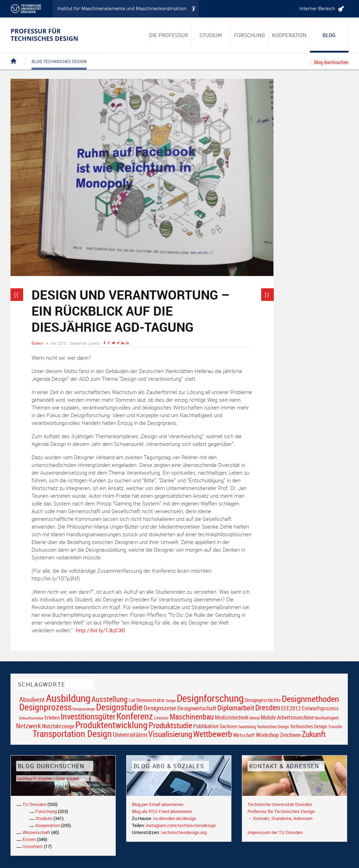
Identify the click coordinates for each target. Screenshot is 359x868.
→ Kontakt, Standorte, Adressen (280, 818)
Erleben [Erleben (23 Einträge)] (52, 717)
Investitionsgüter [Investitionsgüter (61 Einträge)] (88, 716)
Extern (37, 343)
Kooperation (48, 825)
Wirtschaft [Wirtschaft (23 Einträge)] (244, 735)
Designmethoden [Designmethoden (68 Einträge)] (310, 698)
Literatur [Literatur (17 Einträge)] (161, 718)
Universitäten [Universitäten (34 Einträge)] (130, 734)
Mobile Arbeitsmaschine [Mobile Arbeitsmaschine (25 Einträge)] (287, 717)
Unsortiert (33, 846)
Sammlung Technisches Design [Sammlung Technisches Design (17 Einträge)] (263, 727)
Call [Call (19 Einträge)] (132, 700)
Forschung (46, 811)
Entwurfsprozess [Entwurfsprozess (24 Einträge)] (320, 708)
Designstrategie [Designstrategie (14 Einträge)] (84, 709)
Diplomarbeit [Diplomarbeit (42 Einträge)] (236, 708)
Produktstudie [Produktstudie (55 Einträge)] (170, 725)
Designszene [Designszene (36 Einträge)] (160, 708)
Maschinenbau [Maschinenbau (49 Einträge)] (192, 717)
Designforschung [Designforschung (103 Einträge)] (210, 698)
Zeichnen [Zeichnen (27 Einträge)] (290, 735)
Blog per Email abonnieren (158, 804)
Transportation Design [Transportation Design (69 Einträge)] (72, 733)
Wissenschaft (36, 832)
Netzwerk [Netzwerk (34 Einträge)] (29, 726)
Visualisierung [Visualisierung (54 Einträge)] (170, 734)
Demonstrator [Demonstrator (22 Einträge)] (151, 700)
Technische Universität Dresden (280, 804)
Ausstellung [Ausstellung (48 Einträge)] (110, 699)
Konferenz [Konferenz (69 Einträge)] (135, 716)
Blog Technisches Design (53, 55)
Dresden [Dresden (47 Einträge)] (268, 707)
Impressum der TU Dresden (275, 832)
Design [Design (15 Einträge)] (171, 700)
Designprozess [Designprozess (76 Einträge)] (45, 707)
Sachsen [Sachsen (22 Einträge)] (228, 726)
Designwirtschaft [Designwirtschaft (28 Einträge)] (197, 708)
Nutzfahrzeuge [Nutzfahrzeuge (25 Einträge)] (58, 726)
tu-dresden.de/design (175, 818)
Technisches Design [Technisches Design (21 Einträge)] (309, 726)
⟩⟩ (267, 295)
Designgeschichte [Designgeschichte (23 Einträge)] (263, 700)
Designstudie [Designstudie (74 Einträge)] (119, 707)
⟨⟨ (16, 295)
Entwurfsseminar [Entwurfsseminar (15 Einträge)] (31, 718)
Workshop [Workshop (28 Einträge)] (267, 735)
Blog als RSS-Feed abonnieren (162, 811)
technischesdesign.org (184, 832)
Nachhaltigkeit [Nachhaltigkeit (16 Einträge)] (327, 718)
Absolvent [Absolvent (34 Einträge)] (32, 699)
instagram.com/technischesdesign (181, 825)
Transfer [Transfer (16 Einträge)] (335, 727)
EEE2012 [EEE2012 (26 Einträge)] (291, 708)
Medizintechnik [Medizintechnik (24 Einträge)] (232, 718)
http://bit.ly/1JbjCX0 (100, 630)
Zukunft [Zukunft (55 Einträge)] (314, 734)
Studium (44, 818)
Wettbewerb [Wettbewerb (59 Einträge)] (213, 734)
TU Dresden (34, 804)
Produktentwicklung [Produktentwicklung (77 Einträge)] (111, 725)
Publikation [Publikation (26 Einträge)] (206, 726)
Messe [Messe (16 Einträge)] (255, 718)
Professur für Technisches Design (281, 811)
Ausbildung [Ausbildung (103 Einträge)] (68, 698)
